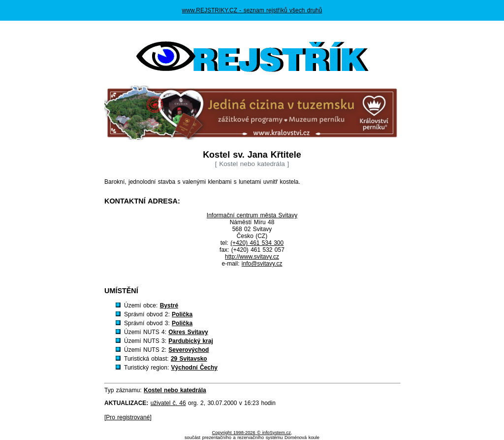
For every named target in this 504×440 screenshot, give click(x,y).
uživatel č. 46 (168, 403)
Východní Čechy (194, 368)
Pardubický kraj (190, 341)
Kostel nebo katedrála (175, 390)
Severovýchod (189, 350)
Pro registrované (128, 417)
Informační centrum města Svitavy (252, 215)
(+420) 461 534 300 (257, 243)
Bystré (169, 305)
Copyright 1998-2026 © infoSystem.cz (252, 433)
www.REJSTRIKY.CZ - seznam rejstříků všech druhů (252, 10)
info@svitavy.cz (262, 264)
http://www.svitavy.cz (252, 257)
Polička (182, 314)
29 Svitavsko (189, 359)
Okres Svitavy (188, 332)
